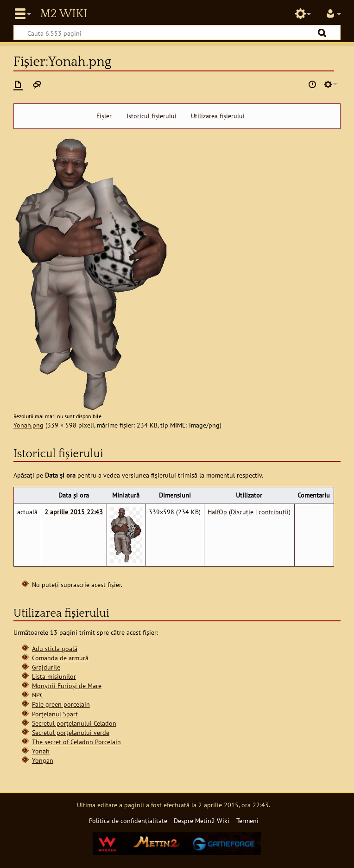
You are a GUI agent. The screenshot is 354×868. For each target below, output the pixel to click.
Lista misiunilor (54, 676)
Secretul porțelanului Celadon (74, 723)
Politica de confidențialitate (128, 820)
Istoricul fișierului (152, 116)
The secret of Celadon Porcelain (76, 742)
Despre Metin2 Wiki (202, 820)
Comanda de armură (60, 658)
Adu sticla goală (55, 648)
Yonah (41, 751)
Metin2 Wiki (63, 14)
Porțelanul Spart (55, 714)
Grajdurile (46, 667)
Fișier (104, 116)
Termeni (247, 820)
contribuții (274, 512)
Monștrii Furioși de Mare (67, 686)
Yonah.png (28, 425)
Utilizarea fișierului (218, 116)
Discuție (242, 512)
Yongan (43, 760)
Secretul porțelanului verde (71, 732)
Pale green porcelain (61, 704)
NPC (38, 695)
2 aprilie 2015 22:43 (74, 512)
